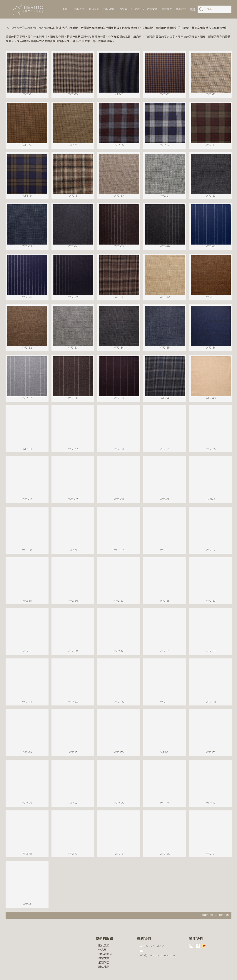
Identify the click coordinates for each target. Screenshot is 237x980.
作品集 (102, 936)
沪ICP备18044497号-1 (48, 974)
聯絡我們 (104, 953)
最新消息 (104, 949)
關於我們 (104, 932)
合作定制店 (105, 940)
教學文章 (104, 944)
